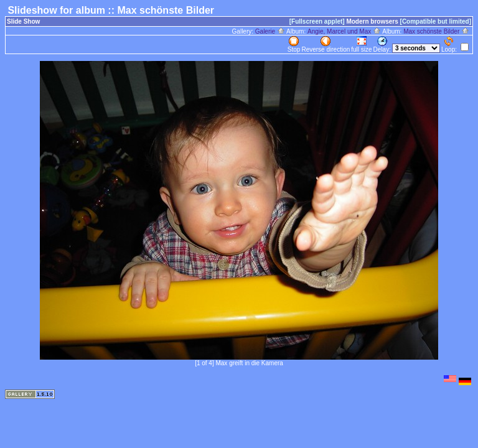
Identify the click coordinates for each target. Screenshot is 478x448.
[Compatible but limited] (436, 21)
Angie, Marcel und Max (344, 31)
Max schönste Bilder (436, 31)
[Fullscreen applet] (317, 21)
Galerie (270, 31)
